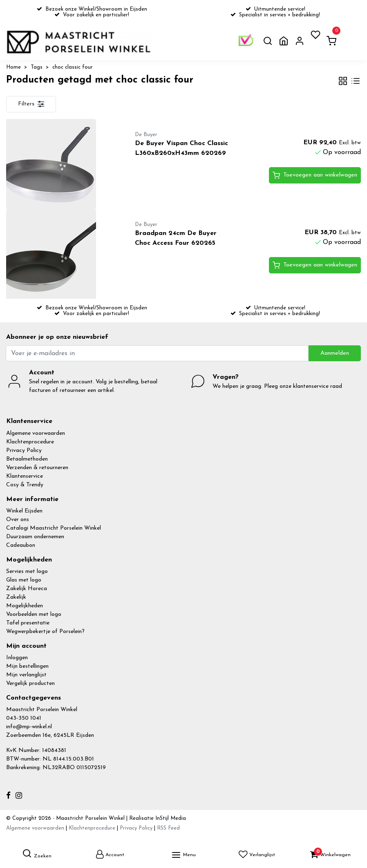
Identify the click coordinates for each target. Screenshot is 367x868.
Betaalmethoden (27, 459)
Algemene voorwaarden (36, 433)
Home (13, 67)
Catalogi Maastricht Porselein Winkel (54, 528)
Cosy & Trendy (25, 485)
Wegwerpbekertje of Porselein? (45, 632)
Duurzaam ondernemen (35, 537)
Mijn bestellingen (27, 666)
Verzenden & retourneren (37, 468)
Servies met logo (27, 572)
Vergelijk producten (30, 683)
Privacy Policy (24, 451)
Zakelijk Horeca (27, 589)
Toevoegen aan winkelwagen (315, 175)
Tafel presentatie (28, 623)
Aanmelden (335, 353)
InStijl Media (170, 818)
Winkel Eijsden (24, 511)
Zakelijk (16, 597)
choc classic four (73, 67)
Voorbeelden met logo (34, 614)
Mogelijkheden (25, 606)
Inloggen (17, 658)
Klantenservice (25, 476)
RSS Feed (168, 828)
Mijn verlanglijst (26, 675)
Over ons (18, 520)
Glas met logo (24, 580)
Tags (37, 67)
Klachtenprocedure (30, 442)
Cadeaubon (21, 545)
